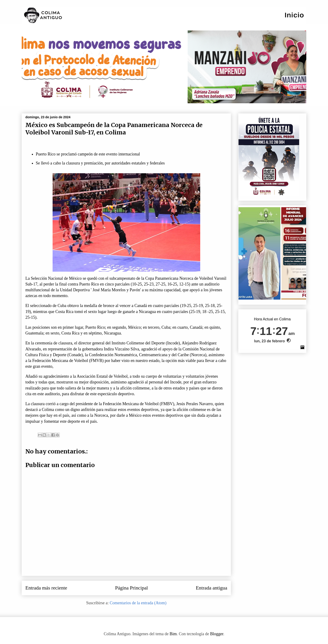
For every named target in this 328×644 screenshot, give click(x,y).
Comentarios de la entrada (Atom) (138, 603)
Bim (173, 634)
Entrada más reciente (46, 588)
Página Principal (131, 588)
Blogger (217, 634)
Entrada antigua (212, 588)
